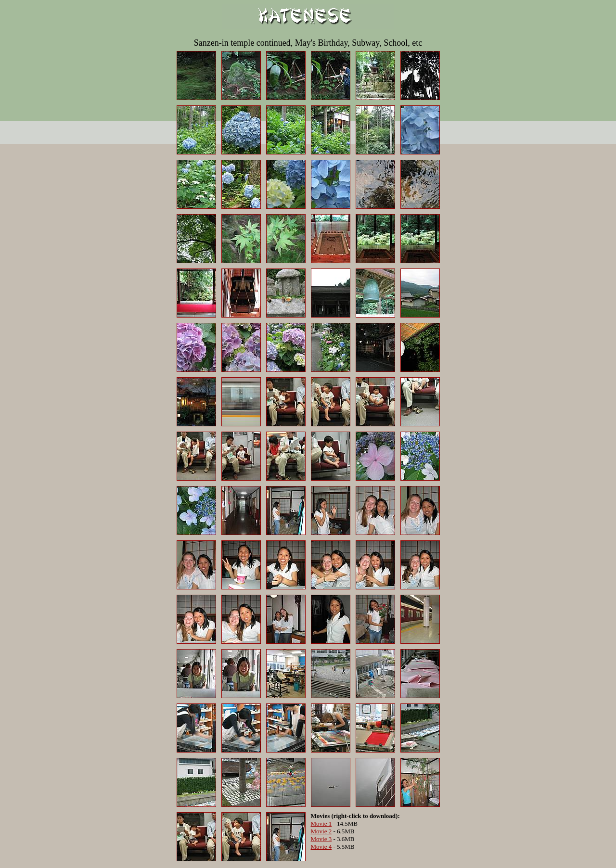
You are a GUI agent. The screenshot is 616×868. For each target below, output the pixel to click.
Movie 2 (321, 831)
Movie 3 (321, 839)
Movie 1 (321, 823)
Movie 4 (321, 847)
